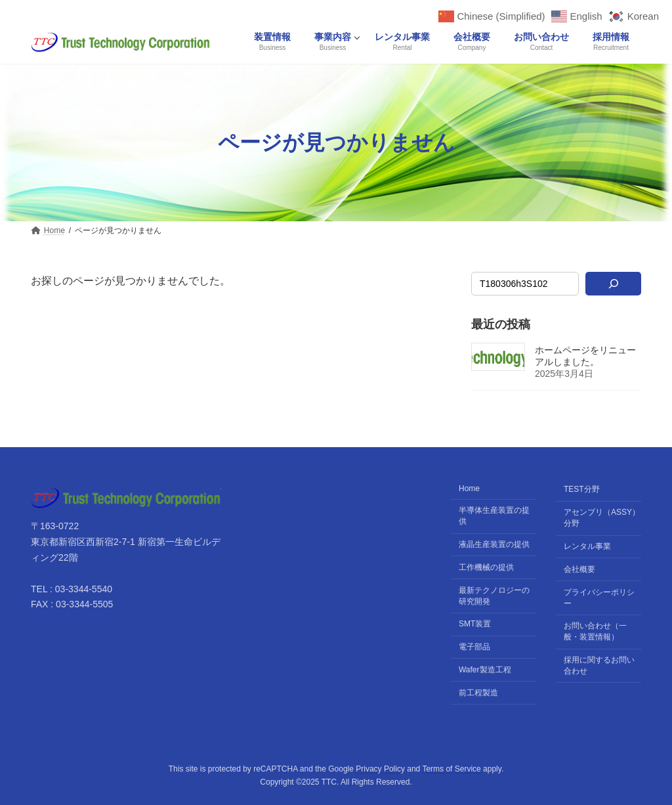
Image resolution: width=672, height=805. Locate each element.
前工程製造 (478, 693)
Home (469, 489)
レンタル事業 (587, 546)
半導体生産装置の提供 (494, 516)
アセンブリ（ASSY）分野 (602, 518)
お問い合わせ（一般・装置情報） (595, 631)
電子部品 (474, 647)
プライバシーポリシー (599, 598)
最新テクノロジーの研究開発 (494, 596)
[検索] (613, 284)
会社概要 (579, 569)
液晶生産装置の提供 (494, 544)
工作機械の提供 (486, 567)
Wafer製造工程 (485, 670)
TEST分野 (582, 490)
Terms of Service (451, 769)
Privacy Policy (380, 769)
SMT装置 (475, 624)
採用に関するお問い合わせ (599, 665)
